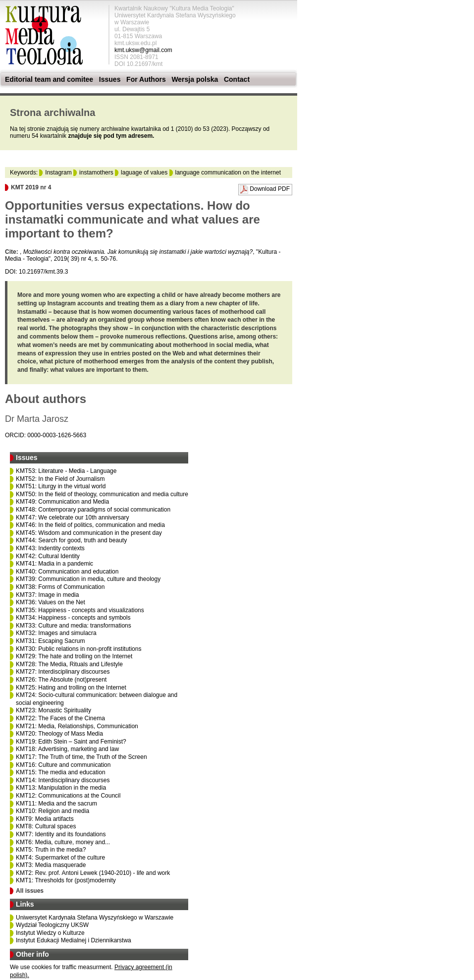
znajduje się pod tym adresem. (111, 136)
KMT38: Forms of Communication (60, 587)
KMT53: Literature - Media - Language (66, 471)
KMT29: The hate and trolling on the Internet (74, 656)
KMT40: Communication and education (67, 572)
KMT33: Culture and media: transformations (74, 626)
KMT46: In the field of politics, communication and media (90, 525)
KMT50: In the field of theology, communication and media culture (102, 494)
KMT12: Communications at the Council (68, 796)
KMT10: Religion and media (53, 811)
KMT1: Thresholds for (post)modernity (66, 880)
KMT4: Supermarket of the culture (60, 858)
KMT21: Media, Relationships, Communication (77, 726)
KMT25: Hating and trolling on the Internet (71, 688)
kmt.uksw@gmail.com (143, 50)
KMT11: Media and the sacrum (56, 804)
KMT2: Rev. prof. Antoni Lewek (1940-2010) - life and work (93, 873)
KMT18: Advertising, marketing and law (67, 749)
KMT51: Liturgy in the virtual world (61, 486)
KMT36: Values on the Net (51, 602)
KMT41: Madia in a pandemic (54, 564)
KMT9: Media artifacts (45, 819)
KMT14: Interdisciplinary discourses (63, 780)
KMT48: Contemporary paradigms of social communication (93, 510)
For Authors (146, 79)
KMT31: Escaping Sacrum (50, 641)
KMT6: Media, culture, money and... (63, 842)
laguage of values (144, 173)
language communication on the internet (228, 173)
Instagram (58, 173)
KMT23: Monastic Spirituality (53, 710)
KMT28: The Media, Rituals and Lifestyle (69, 664)
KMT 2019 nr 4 (31, 187)
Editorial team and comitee (49, 79)
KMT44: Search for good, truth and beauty (71, 540)
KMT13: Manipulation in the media (61, 788)
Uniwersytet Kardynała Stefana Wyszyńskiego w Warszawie (95, 918)
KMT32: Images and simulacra (56, 633)
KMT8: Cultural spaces (46, 826)
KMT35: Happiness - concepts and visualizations (80, 610)
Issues (110, 79)
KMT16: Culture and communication (63, 765)
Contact (237, 79)
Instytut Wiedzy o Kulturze (50, 933)
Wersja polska (195, 79)
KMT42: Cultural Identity (48, 556)
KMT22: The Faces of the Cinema (60, 718)
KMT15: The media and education (61, 772)
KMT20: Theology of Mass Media (59, 734)
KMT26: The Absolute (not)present (61, 680)
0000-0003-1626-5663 (57, 435)
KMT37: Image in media (47, 595)
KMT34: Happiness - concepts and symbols (73, 618)
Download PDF (270, 189)
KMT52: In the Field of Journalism (60, 479)
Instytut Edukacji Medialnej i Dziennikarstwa (74, 940)
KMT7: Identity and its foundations (61, 834)
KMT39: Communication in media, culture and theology (88, 579)
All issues (30, 891)
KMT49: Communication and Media (62, 502)
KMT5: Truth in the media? (51, 850)
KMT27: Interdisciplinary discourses (63, 672)
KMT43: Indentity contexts (50, 548)
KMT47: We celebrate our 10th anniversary (73, 518)
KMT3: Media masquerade (51, 865)
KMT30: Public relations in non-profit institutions (79, 649)
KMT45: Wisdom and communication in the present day (89, 533)
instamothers (96, 173)
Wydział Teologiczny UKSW (52, 925)
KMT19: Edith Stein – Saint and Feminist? (71, 742)
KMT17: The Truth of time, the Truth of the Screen (81, 757)
